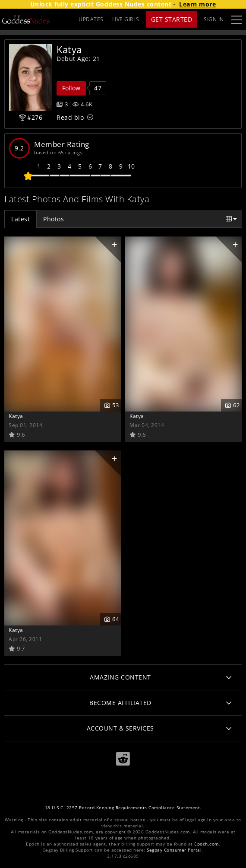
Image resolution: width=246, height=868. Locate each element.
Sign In (214, 19)
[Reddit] (123, 759)
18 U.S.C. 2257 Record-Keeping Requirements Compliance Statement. (123, 808)
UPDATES (91, 19)
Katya (16, 416)
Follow (71, 88)
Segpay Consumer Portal (174, 850)
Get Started (172, 19)
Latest (20, 219)
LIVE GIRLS (126, 19)
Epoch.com (207, 844)
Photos (54, 219)
